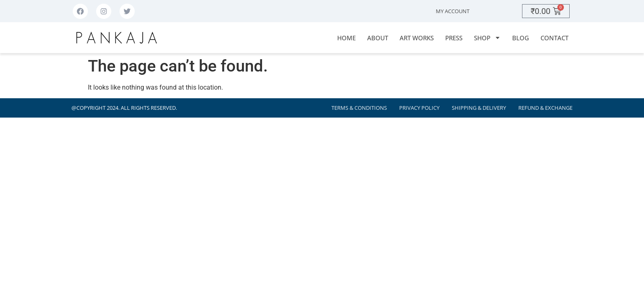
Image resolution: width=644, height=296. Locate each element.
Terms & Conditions (359, 108)
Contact (554, 38)
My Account (453, 11)
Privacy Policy (419, 108)
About (378, 38)
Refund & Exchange (545, 108)
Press (454, 38)
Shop (487, 38)
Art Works (417, 38)
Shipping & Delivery (479, 108)
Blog (521, 38)
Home (346, 38)
